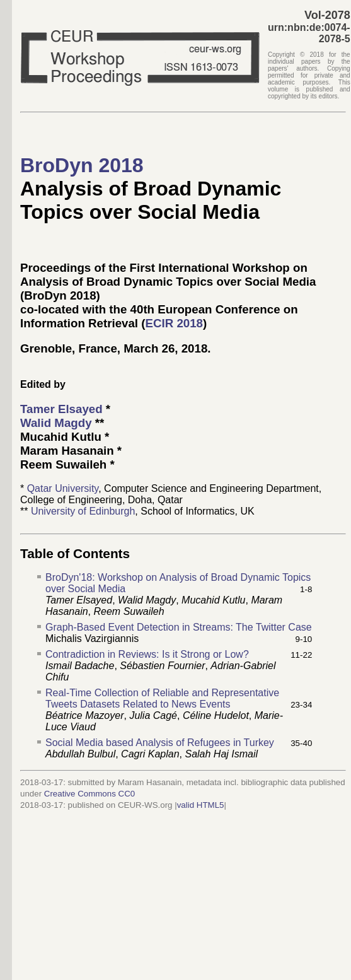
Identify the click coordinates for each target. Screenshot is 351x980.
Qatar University (63, 488)
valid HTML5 (201, 805)
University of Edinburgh (83, 511)
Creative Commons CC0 (89, 794)
